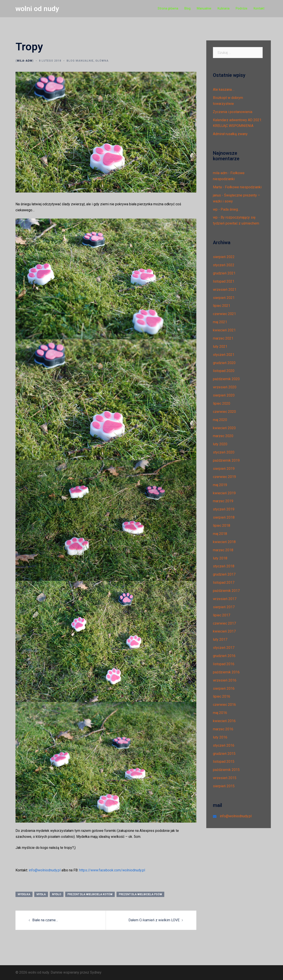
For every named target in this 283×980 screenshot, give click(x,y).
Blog (187, 8)
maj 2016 (220, 713)
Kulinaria (224, 8)
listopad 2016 (224, 664)
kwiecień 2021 (224, 330)
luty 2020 (220, 444)
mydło (57, 894)
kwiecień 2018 (224, 542)
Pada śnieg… (230, 209)
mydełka (24, 894)
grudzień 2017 (224, 574)
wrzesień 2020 (225, 387)
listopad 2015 (224, 762)
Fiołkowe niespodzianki (243, 187)
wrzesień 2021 (225, 290)
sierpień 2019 (224, 469)
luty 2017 (220, 639)
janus (217, 195)
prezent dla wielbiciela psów (140, 894)
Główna (102, 61)
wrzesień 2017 (225, 599)
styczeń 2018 (224, 566)
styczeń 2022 (224, 265)
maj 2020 (220, 420)
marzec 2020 (223, 436)
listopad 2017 (224, 583)
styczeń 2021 (224, 355)
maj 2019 (220, 485)
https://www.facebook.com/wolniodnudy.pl (112, 870)
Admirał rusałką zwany (230, 134)
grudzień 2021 (224, 273)
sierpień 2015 (224, 786)
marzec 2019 (223, 501)
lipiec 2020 (222, 403)
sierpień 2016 (224, 688)
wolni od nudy (37, 9)
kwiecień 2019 (224, 493)
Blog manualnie (80, 61)
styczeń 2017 (224, 648)
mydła (41, 894)
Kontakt (259, 8)
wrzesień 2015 (225, 778)
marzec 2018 (223, 550)
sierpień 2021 (224, 298)
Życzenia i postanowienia (233, 112)
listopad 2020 (224, 371)
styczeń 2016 (224, 745)
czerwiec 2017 (224, 623)
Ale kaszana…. (224, 90)
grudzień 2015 (224, 754)
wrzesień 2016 (225, 680)
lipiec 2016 (222, 696)
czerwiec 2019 (224, 477)
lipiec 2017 (222, 615)
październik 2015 (226, 770)
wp (215, 209)
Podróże (242, 8)
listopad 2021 (224, 281)
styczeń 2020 (224, 452)
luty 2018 (220, 558)
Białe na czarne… (45, 920)
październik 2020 (226, 379)
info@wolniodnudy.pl (45, 870)
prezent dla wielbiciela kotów (90, 894)
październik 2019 (226, 460)
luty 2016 (220, 737)
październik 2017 (226, 591)
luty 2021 (220, 346)
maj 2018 (220, 534)
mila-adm (25, 61)
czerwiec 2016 (224, 705)
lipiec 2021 (222, 306)
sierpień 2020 (224, 395)
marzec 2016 (223, 729)
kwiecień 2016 (224, 721)
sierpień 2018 (224, 517)
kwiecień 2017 (224, 631)
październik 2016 (226, 672)
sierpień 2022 (224, 257)
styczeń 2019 (224, 509)
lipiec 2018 (222, 526)
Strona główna (168, 8)
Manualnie (204, 8)
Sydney (96, 972)
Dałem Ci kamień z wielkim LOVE (154, 920)
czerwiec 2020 (224, 412)
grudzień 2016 (224, 656)
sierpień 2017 (224, 607)
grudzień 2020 (224, 363)
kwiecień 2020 (224, 428)
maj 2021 (220, 322)
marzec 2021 (223, 338)
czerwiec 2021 (224, 314)
